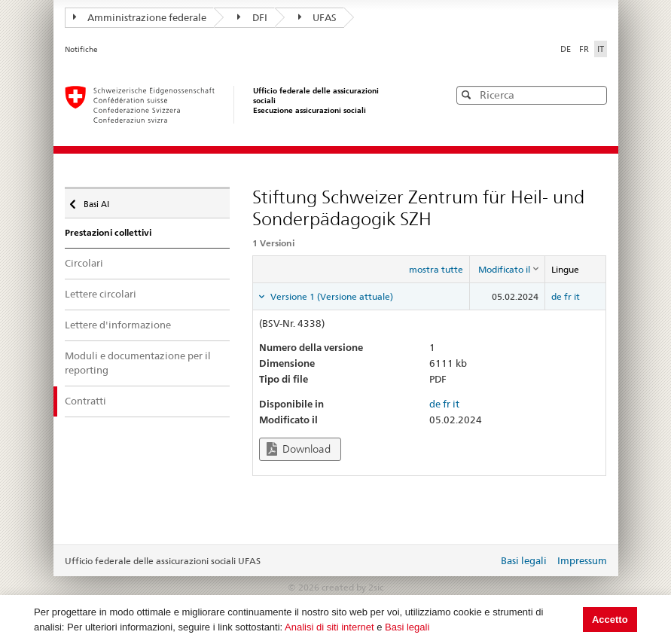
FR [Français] (585, 49)
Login (483, 562)
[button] (594, 95)
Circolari (84, 263)
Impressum (582, 560)
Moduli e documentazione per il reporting (138, 363)
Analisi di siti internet (329, 627)
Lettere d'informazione (118, 325)
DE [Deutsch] (567, 49)
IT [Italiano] (601, 49)
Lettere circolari (101, 294)
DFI (252, 17)
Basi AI (95, 200)
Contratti (85, 401)
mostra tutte (436, 269)
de (557, 296)
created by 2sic (352, 587)
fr (568, 296)
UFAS (318, 17)
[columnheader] (508, 269)
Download (299, 449)
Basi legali (407, 627)
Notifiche (81, 49)
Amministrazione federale (140, 17)
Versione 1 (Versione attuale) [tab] (331, 296)
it (577, 296)
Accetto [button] (610, 620)
